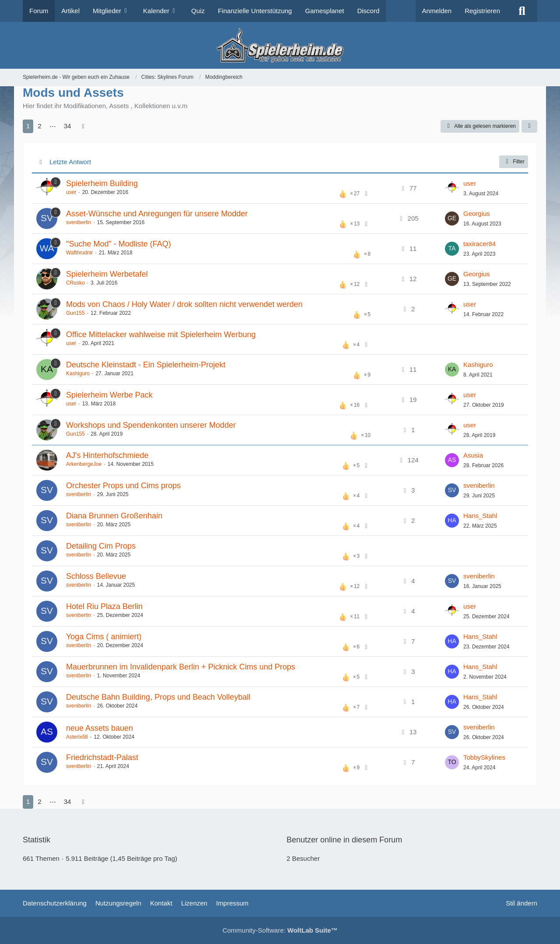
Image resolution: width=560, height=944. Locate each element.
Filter (514, 162)
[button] (529, 127)
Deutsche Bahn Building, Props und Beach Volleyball (158, 697)
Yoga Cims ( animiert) (104, 637)
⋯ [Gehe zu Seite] (53, 126)
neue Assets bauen (100, 728)
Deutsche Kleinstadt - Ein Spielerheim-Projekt (146, 365)
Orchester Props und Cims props (123, 486)
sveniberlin (79, 222)
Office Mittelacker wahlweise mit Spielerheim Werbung (161, 335)
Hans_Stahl (480, 516)
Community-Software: (280, 930)
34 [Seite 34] (68, 126)
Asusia (473, 455)
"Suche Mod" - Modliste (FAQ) (119, 244)
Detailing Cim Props (101, 546)
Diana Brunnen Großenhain (114, 516)
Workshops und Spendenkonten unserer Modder (151, 425)
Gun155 (75, 313)
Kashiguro (78, 373)
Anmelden (437, 11)
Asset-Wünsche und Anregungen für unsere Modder (157, 214)
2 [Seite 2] (39, 126)
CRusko (75, 283)
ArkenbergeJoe (84, 464)
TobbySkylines (484, 757)
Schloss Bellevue (96, 576)
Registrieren (482, 11)
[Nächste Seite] (83, 126)
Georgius (477, 213)
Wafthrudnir (80, 253)
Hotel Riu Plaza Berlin (104, 606)
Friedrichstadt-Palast (102, 757)
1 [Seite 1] (28, 126)
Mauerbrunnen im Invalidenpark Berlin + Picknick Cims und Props (181, 667)
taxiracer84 (479, 244)
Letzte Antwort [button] (70, 162)
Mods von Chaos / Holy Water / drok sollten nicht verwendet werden (184, 304)
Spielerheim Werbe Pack (109, 395)
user (71, 192)
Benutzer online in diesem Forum (344, 840)
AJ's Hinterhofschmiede (107, 455)
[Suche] (522, 11)
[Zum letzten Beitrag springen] (452, 188)
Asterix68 (77, 737)
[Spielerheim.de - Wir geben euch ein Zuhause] (280, 45)
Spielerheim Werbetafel (107, 274)
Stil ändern (521, 903)
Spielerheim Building (102, 183)
